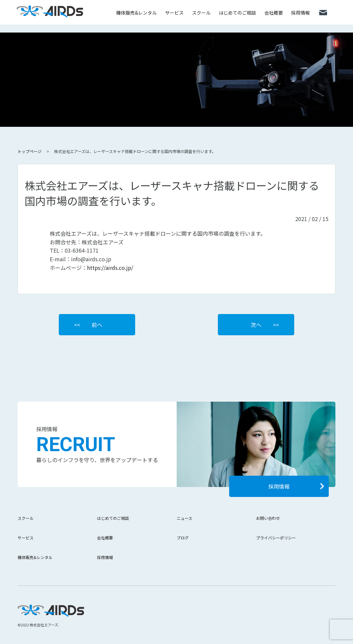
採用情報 (301, 13)
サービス (174, 13)
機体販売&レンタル (136, 13)
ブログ (183, 538)
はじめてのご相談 (237, 13)
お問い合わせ (268, 518)
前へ (97, 325)
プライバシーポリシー (276, 538)
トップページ (30, 151)
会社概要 (274, 13)
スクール (201, 13)
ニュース (184, 518)
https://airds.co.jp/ (110, 268)
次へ (256, 325)
